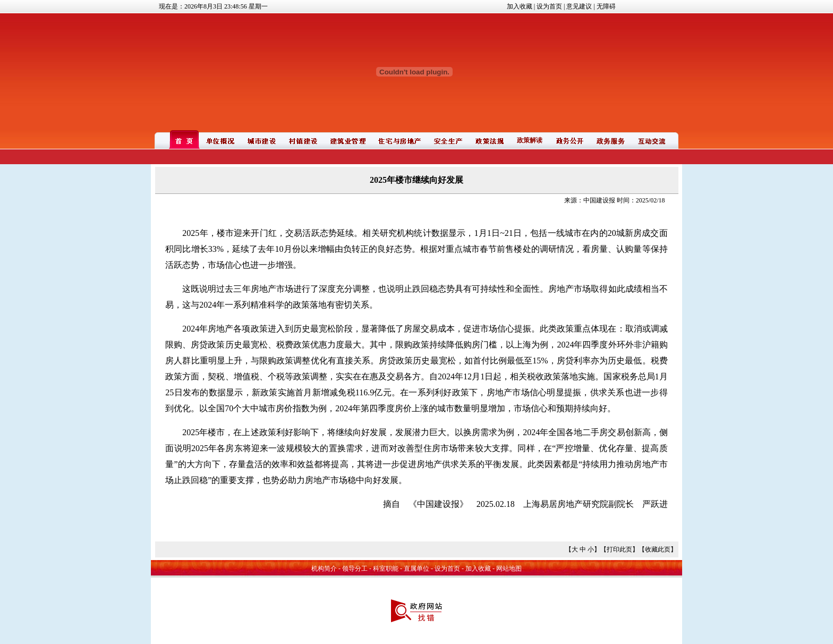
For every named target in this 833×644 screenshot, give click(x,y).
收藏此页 (658, 549)
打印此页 (619, 549)
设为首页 (549, 6)
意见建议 (579, 6)
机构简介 (324, 569)
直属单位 (416, 569)
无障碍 (606, 6)
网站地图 (509, 569)
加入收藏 (520, 6)
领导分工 (355, 569)
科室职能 (386, 569)
